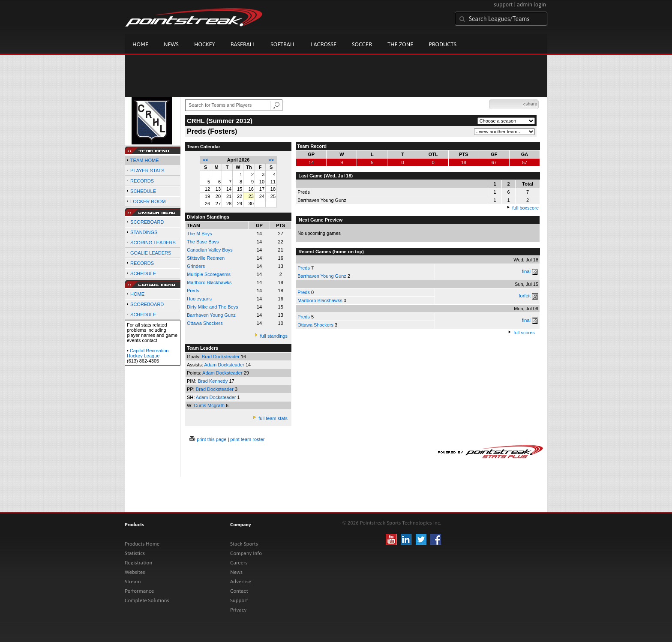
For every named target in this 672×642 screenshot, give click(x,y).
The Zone (400, 44)
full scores (524, 333)
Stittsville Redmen (206, 258)
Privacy (238, 610)
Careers (239, 563)
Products (442, 44)
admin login (531, 4)
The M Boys (199, 234)
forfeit (525, 296)
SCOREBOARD (147, 222)
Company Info (246, 553)
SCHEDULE (143, 191)
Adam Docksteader (225, 365)
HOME (137, 294)
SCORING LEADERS (153, 243)
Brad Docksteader (221, 357)
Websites (135, 572)
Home (140, 44)
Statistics (135, 553)
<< (205, 160)
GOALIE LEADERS (151, 253)
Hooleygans (199, 299)
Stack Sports (244, 544)
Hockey (205, 44)
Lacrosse (324, 44)
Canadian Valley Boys (210, 250)
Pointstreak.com (194, 18)
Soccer (362, 44)
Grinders (196, 266)
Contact (239, 591)
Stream (133, 582)
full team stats (273, 418)
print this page (211, 439)
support (503, 4)
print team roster (247, 439)
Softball (283, 44)
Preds (304, 268)
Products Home (142, 544)
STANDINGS (144, 232)
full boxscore (525, 208)
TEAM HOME (145, 160)
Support (239, 600)
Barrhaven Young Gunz (211, 315)
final (526, 271)
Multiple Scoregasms (209, 274)
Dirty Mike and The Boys (213, 307)
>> (271, 160)
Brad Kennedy (214, 381)
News (171, 44)
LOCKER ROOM (148, 201)
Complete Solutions (147, 600)
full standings (274, 336)
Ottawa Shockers (205, 323)
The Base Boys (203, 242)
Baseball (243, 44)
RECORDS (142, 181)
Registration (138, 563)
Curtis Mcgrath (210, 405)
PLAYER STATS (147, 171)
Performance (139, 591)
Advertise (241, 582)
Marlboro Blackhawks (209, 282)
